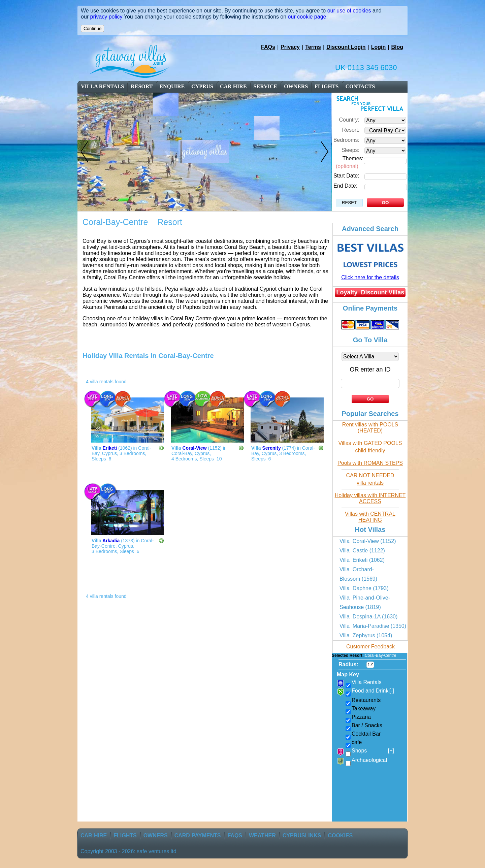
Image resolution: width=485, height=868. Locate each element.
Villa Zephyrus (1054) (366, 635)
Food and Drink (373, 691)
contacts (360, 86)
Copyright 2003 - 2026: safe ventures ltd (128, 851)
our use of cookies (349, 11)
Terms (313, 47)
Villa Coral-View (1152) (368, 541)
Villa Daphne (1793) (364, 588)
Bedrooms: (346, 140)
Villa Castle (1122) (362, 551)
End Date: (345, 186)
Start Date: (346, 176)
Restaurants (366, 700)
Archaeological (369, 760)
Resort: (351, 130)
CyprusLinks (302, 835)
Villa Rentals (102, 86)
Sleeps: (350, 150)
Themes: (353, 158)
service (266, 86)
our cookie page (307, 17)
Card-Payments (198, 835)
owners (296, 86)
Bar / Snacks (367, 725)
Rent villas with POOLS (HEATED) (370, 428)
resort (142, 86)
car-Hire (94, 835)
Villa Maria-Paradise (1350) (373, 626)
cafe (357, 742)
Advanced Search (370, 229)
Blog (397, 47)
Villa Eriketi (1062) (362, 560)
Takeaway (364, 709)
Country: (349, 120)
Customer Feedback (370, 647)
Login (379, 47)
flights (327, 86)
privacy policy (106, 17)
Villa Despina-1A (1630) (368, 617)
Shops (373, 751)
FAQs (268, 47)
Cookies (340, 835)
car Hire (233, 86)
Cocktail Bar (366, 734)
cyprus (202, 86)
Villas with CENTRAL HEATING (370, 517)
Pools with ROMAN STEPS (370, 463)
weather (262, 835)
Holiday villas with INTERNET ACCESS (370, 498)
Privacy (290, 47)
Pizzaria (361, 717)
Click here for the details (370, 277)
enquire (172, 86)
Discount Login (346, 47)
